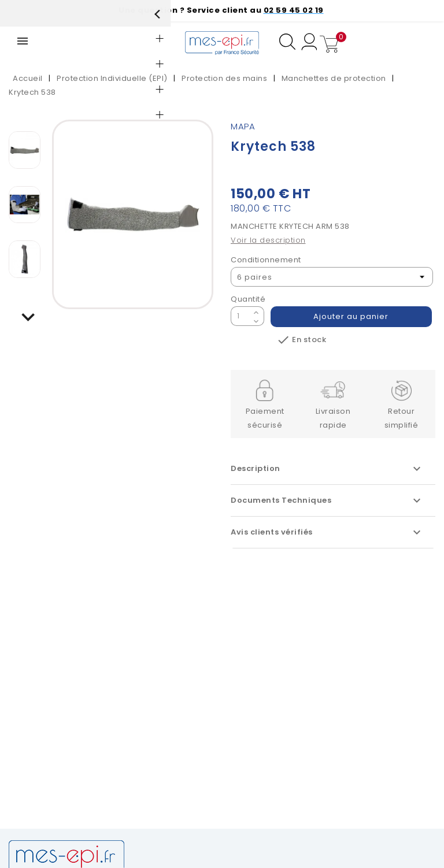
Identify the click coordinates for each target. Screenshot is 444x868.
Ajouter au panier (351, 316)
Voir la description (268, 240)
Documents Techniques (327, 500)
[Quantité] (240, 316)
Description (327, 469)
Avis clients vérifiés (327, 532)
